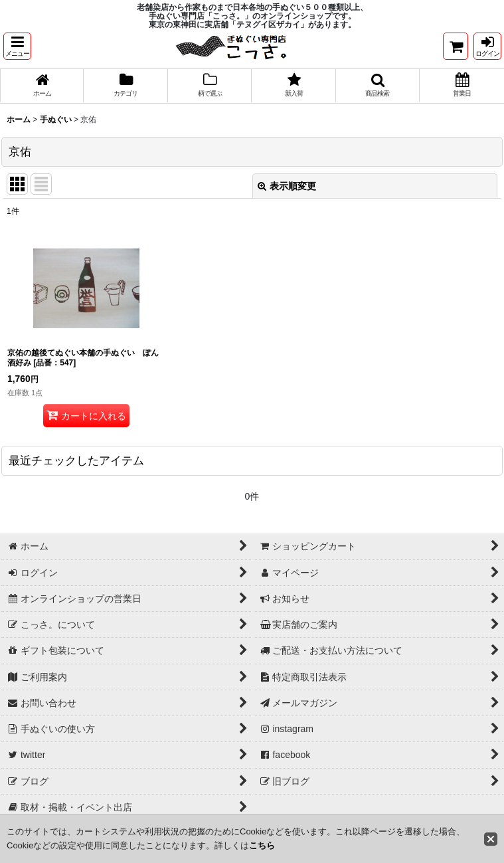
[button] (17, 46)
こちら (262, 845)
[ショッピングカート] (456, 46)
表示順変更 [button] (287, 187)
